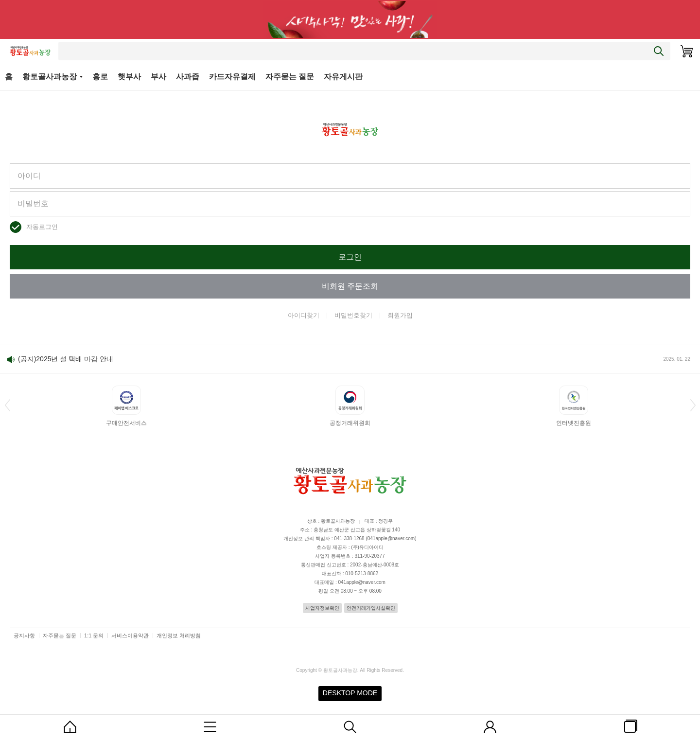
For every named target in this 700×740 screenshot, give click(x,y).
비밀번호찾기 (353, 315)
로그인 (350, 257)
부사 (158, 77)
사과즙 (188, 77)
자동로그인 (42, 227)
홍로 (100, 77)
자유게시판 (343, 77)
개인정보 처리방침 (179, 635)
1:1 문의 (94, 635)
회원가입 (400, 315)
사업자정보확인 (322, 608)
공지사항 (24, 635)
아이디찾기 (304, 315)
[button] (7, 405)
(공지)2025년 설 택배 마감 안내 (66, 359)
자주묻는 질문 (290, 77)
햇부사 (129, 77)
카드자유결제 (232, 77)
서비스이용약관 (130, 635)
